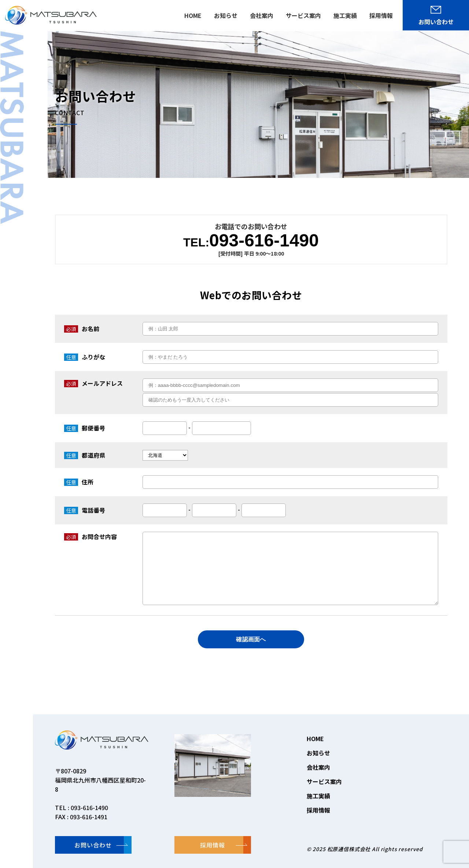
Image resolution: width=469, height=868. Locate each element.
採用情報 (318, 810)
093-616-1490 (251, 241)
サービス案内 (324, 781)
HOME (315, 739)
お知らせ (318, 753)
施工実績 (318, 796)
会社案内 (318, 767)
